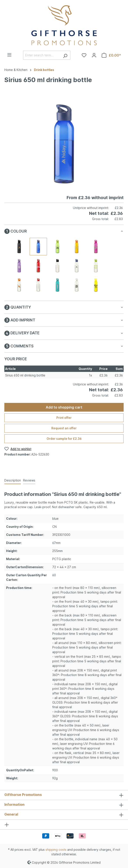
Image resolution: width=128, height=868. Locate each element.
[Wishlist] (84, 55)
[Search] (65, 55)
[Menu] (9, 55)
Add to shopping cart (64, 407)
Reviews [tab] (29, 480)
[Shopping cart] (111, 55)
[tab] (13, 481)
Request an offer (64, 428)
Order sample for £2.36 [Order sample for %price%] (64, 439)
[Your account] (94, 55)
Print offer (64, 418)
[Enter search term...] (42, 55)
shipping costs (56, 850)
